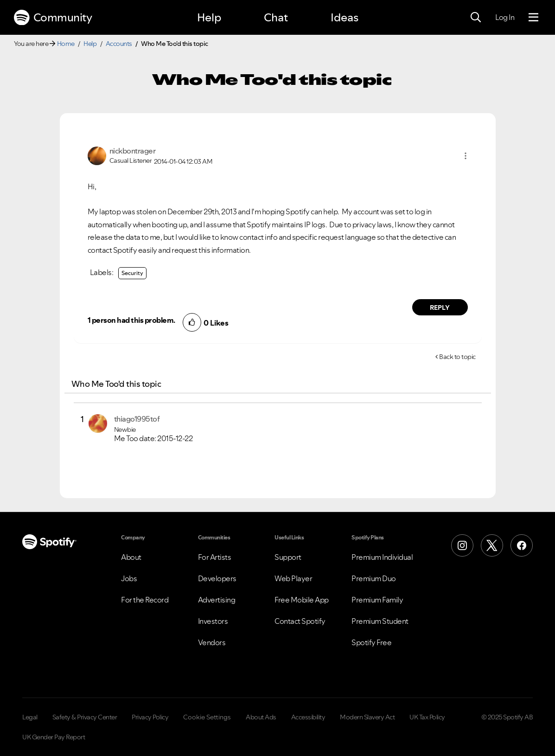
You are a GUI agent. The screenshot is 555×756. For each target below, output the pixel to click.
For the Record (145, 600)
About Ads (261, 717)
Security (132, 273)
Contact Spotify (300, 621)
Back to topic (457, 357)
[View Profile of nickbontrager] (133, 151)
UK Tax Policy (427, 717)
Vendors (212, 642)
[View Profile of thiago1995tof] (137, 419)
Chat (276, 17)
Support (288, 557)
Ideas (344, 17)
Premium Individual (382, 557)
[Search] (476, 18)
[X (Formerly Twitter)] (492, 545)
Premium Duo (374, 578)
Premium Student (380, 621)
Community (53, 18)
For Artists (215, 557)
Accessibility (308, 717)
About (131, 557)
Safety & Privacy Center (85, 717)
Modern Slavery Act (367, 717)
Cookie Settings (207, 717)
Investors (213, 621)
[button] (466, 156)
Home (66, 44)
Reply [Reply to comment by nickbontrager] (440, 308)
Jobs (129, 578)
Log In (505, 17)
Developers (217, 578)
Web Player (293, 578)
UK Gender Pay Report (54, 737)
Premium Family (377, 600)
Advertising (217, 600)
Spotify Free (371, 642)
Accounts (119, 44)
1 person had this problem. (131, 320)
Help (209, 17)
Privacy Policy (150, 717)
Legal (30, 717)
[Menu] (533, 18)
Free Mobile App (302, 600)
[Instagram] (462, 545)
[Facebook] (522, 545)
